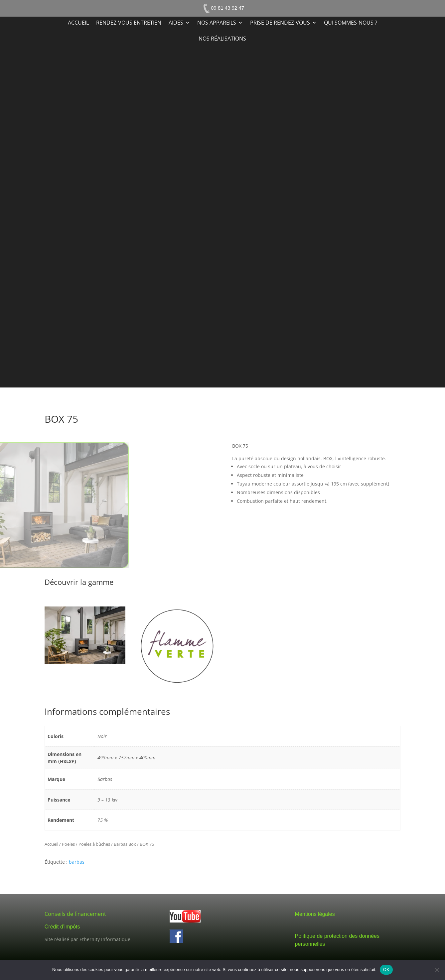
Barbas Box (125, 844)
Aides (176, 23)
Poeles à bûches (94, 844)
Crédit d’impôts (62, 927)
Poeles (68, 844)
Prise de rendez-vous (280, 23)
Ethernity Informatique (105, 939)
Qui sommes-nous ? (351, 23)
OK (386, 970)
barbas (77, 862)
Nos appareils (217, 23)
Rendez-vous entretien (129, 23)
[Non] (437, 970)
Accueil (78, 23)
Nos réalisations (222, 39)
